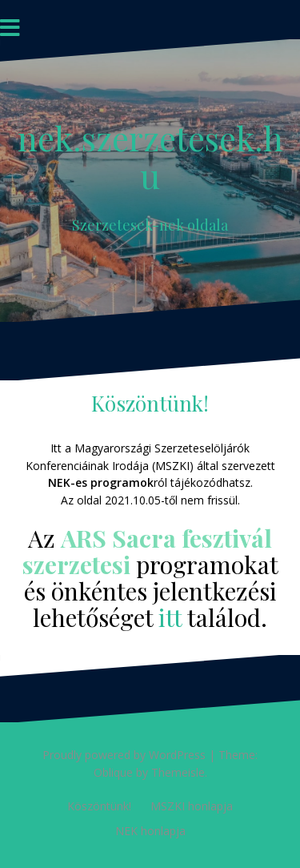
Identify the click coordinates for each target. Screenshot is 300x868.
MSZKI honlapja (192, 806)
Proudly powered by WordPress (124, 755)
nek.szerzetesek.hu (150, 156)
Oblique (113, 772)
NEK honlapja (150, 831)
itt (170, 617)
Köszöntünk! (99, 806)
